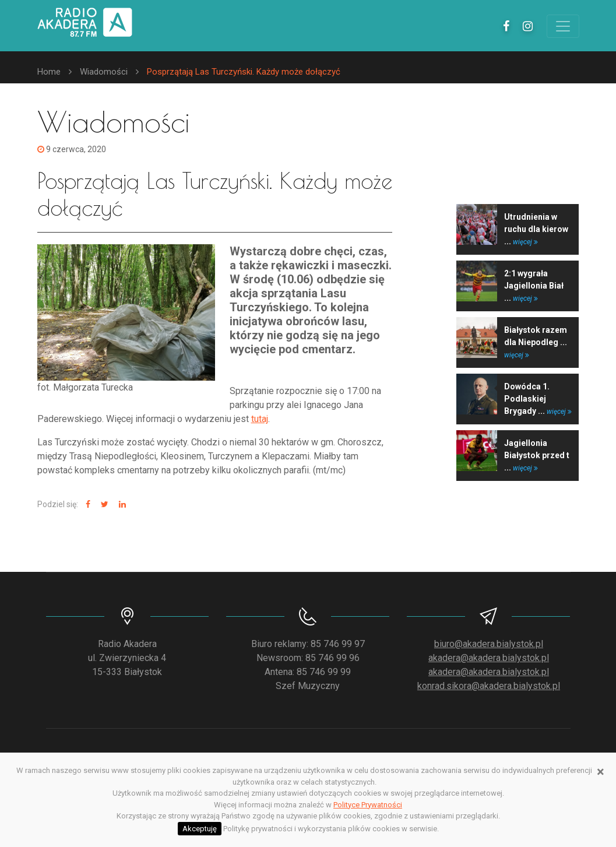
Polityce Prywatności (368, 805)
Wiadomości (104, 72)
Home (49, 72)
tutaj (260, 419)
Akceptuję (200, 829)
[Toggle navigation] (563, 26)
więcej (525, 242)
